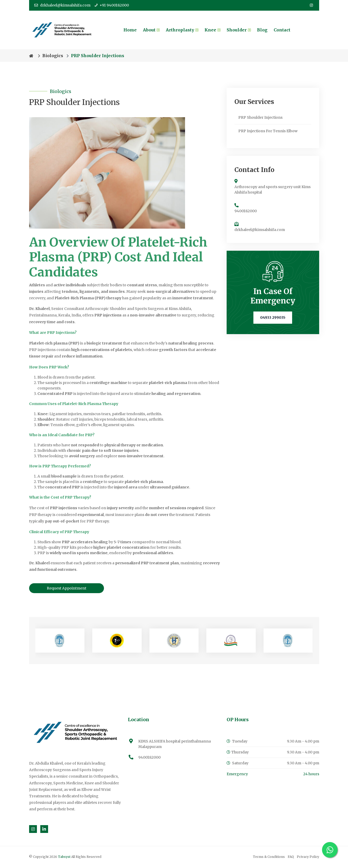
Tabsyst (65, 857)
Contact (282, 30)
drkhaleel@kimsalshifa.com (62, 5)
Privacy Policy (308, 857)
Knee (212, 30)
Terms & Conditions (269, 857)
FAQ (291, 857)
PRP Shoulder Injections (260, 118)
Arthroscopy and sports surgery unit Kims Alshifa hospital (273, 190)
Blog (262, 30)
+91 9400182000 (112, 5)
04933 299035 (273, 318)
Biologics (53, 56)
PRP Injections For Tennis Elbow (268, 131)
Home (130, 30)
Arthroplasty (182, 30)
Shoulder (239, 30)
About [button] (151, 30)
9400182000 (246, 211)
